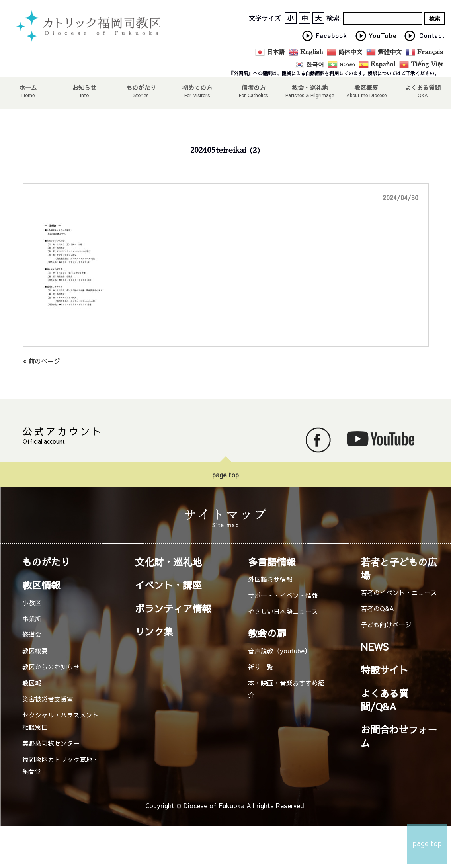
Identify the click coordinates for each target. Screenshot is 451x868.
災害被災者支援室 (48, 699)
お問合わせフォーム (399, 736)
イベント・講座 (168, 585)
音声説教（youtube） (279, 651)
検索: (334, 19)
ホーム (28, 87)
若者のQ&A (377, 608)
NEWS (375, 647)
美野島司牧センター (51, 743)
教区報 (32, 683)
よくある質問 (423, 87)
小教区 (32, 602)
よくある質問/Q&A (385, 700)
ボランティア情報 (173, 608)
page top (225, 475)
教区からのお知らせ (51, 667)
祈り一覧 (261, 667)
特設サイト (385, 670)
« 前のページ (41, 361)
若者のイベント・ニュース (399, 592)
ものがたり (141, 87)
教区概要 (35, 651)
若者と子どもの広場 (399, 568)
